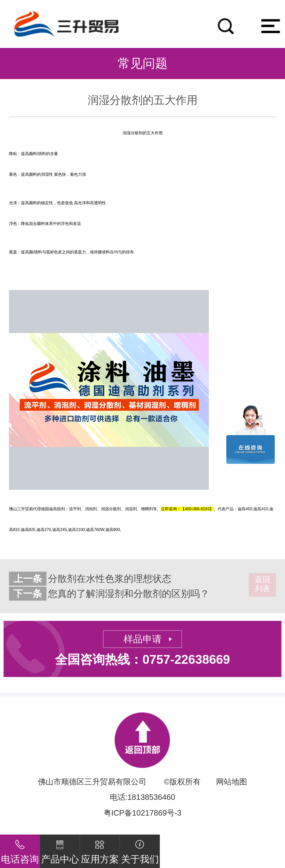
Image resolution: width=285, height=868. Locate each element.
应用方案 (100, 850)
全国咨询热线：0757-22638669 (142, 660)
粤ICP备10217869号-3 (143, 813)
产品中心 (60, 850)
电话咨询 (20, 850)
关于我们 (140, 850)
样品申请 (143, 639)
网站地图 (232, 782)
